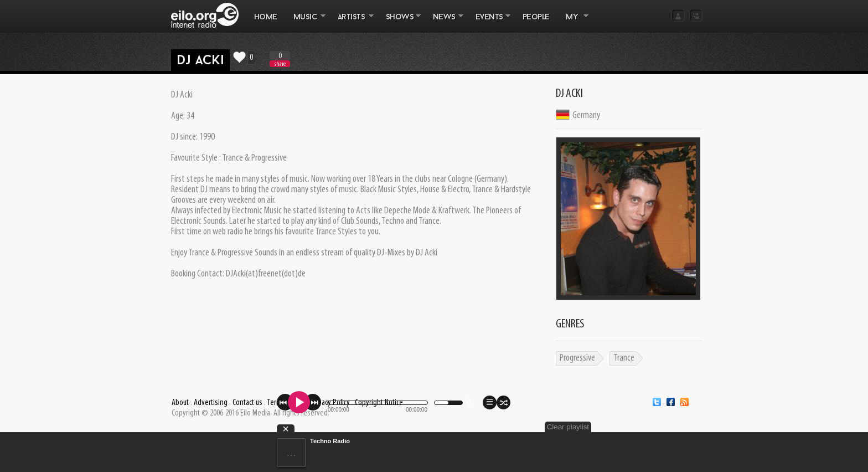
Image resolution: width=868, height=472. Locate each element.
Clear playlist (568, 427)
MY (573, 23)
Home (266, 17)
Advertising (211, 403)
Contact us (247, 403)
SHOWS (399, 23)
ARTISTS (352, 23)
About (180, 403)
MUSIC (305, 23)
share (280, 64)
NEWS (444, 23)
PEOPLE (536, 17)
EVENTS (489, 23)
